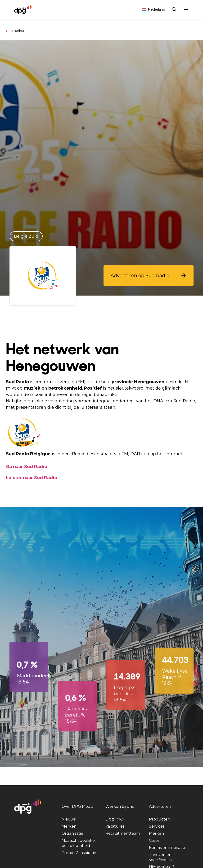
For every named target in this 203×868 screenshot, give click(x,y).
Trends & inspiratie (79, 853)
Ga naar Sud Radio (27, 467)
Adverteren (160, 806)
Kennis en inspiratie (167, 848)
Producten (160, 819)
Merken (69, 826)
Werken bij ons (120, 806)
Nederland (153, 9)
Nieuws (69, 819)
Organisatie (72, 833)
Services (157, 826)
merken (19, 31)
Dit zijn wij (115, 819)
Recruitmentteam (123, 833)
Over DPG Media (77, 806)
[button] (149, 275)
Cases (154, 840)
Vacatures (115, 826)
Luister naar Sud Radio (32, 478)
